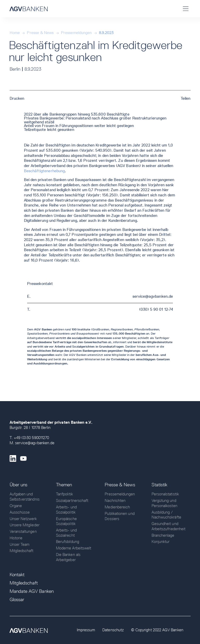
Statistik (160, 485)
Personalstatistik (165, 494)
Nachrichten (115, 501)
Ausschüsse (20, 512)
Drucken (17, 98)
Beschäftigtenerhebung (45, 171)
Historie (16, 538)
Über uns (19, 485)
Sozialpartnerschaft (72, 501)
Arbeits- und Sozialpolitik (66, 510)
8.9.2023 (106, 33)
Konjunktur (161, 542)
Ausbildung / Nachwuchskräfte (166, 515)
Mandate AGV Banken (32, 591)
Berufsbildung (68, 542)
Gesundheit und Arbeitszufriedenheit (168, 526)
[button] (186, 9)
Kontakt (17, 575)
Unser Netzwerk (23, 519)
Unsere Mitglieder (25, 525)
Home (15, 33)
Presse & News (40, 33)
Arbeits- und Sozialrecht (66, 533)
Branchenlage (163, 535)
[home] (29, 9)
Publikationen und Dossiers (120, 516)
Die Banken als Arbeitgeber (68, 557)
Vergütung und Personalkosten (164, 503)
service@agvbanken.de (153, 296)
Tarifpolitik (64, 494)
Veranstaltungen (23, 532)
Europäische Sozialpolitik (66, 521)
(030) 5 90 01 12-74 (156, 309)
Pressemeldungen (76, 33)
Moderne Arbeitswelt (74, 548)
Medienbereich (117, 507)
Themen (64, 485)
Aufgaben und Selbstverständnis (25, 497)
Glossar (17, 600)
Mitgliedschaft (22, 551)
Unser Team (20, 545)
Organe (16, 506)
